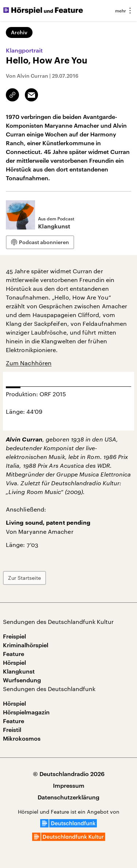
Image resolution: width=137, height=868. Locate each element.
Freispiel (14, 636)
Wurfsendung (22, 680)
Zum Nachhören (29, 363)
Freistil (12, 730)
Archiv (19, 32)
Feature (14, 654)
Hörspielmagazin (26, 712)
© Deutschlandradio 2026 (69, 774)
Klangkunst (19, 671)
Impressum (69, 785)
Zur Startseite (24, 578)
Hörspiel (14, 662)
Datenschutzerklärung (68, 797)
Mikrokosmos (22, 738)
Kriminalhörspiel (26, 645)
